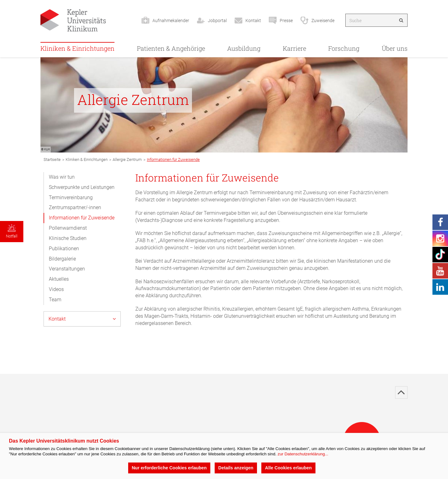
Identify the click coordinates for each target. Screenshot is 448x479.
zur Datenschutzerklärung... (303, 454)
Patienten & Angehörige (171, 48)
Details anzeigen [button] (236, 468)
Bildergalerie (62, 259)
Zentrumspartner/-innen (75, 207)
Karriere (294, 48)
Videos (56, 289)
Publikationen (64, 249)
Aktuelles (59, 279)
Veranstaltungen (67, 269)
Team (55, 300)
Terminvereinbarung (71, 197)
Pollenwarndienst (68, 228)
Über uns (395, 48)
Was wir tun (62, 177)
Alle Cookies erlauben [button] (288, 468)
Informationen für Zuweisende (82, 218)
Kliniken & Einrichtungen (77, 48)
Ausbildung (244, 48)
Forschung (344, 48)
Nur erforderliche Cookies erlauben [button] (169, 468)
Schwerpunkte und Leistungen (82, 187)
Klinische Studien (68, 238)
